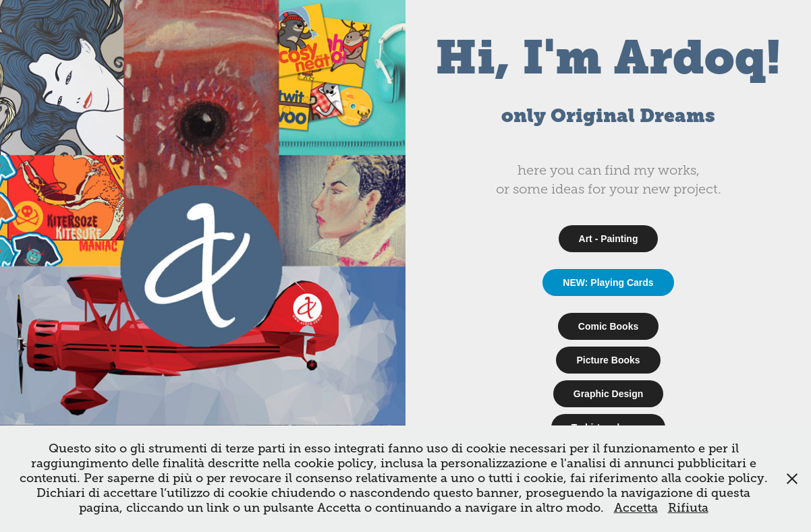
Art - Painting (609, 239)
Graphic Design (608, 394)
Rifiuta (688, 508)
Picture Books (608, 360)
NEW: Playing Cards (608, 283)
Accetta (636, 508)
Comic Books (608, 326)
